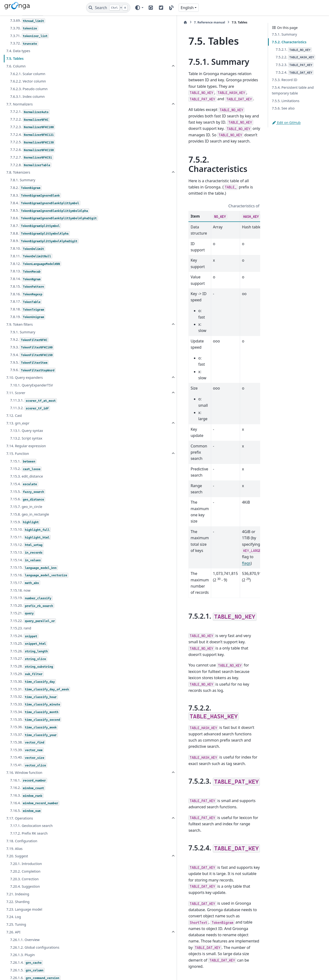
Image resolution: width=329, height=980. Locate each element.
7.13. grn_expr (18, 440)
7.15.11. (30, 554)
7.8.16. (27, 311)
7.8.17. (26, 319)
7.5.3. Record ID (285, 80)
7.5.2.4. (295, 73)
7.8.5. (45, 219)
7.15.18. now (20, 607)
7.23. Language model (24, 926)
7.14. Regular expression (26, 463)
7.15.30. (33, 699)
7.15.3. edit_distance (26, 493)
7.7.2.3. (33, 127)
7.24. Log (14, 934)
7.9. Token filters (19, 341)
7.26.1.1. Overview (25, 957)
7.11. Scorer (16, 410)
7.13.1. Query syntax (27, 448)
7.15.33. (36, 721)
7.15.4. (24, 501)
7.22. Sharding (18, 919)
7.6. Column (16, 66)
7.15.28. (32, 684)
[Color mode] (139, 8)
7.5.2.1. (294, 50)
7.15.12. (27, 562)
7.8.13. (26, 289)
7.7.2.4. (33, 135)
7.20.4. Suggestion (25, 904)
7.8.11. (31, 273)
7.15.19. (31, 615)
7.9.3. (32, 364)
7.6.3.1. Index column (27, 96)
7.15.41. (29, 782)
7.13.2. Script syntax (26, 455)
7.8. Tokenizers (18, 172)
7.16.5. (26, 828)
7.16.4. (35, 820)
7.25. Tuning (16, 942)
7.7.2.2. (30, 119)
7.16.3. (27, 813)
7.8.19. (28, 334)
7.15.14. (26, 577)
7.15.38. (28, 759)
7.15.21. (22, 630)
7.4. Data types (18, 51)
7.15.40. (28, 775)
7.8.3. (35, 195)
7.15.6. (28, 516)
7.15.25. (29, 661)
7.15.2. (26, 486)
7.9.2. (29, 357)
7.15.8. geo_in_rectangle (30, 531)
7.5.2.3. (295, 65)
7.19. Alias (14, 866)
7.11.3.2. (30, 425)
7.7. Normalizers (19, 104)
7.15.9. (25, 539)
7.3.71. (29, 36)
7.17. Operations (20, 835)
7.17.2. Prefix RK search (29, 850)
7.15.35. (36, 737)
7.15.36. (34, 744)
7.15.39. (27, 767)
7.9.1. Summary (23, 349)
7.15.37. (34, 752)
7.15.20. (32, 623)
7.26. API (13, 949)
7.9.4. (32, 372)
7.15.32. (34, 714)
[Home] (91, 22)
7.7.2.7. (32, 157)
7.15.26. (29, 668)
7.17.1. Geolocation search (31, 843)
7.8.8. (40, 251)
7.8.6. (46, 232)
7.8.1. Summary (23, 180)
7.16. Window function (24, 790)
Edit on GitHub (286, 123)
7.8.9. (44, 258)
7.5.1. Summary (284, 34)
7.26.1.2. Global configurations (35, 964)
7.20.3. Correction (24, 896)
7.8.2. (26, 188)
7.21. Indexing (18, 911)
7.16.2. (28, 805)
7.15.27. (29, 676)
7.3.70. (24, 28)
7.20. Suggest (17, 873)
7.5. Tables (15, 58)
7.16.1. (28, 797)
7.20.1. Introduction (26, 881)
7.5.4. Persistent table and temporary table (293, 90)
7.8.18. (28, 327)
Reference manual (115, 22)
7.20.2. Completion (25, 888)
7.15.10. (30, 547)
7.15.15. (34, 585)
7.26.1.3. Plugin (22, 972)
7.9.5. (29, 380)
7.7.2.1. (30, 112)
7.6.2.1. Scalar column (28, 74)
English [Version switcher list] (187, 8)
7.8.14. (26, 296)
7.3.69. (28, 21)
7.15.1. (23, 478)
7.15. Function (18, 471)
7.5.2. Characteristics (289, 42)
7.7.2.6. (33, 150)
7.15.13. (27, 570)
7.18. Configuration (22, 858)
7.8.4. (40, 206)
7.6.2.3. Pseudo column (29, 89)
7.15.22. (33, 638)
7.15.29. (27, 691)
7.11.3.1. (33, 418)
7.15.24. (24, 653)
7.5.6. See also (283, 108)
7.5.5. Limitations (286, 101)
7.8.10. (28, 266)
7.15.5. (28, 509)
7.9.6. (33, 387)
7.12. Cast (14, 432)
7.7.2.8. (31, 165)
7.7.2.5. (33, 142)
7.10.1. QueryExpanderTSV (31, 402)
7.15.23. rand (21, 645)
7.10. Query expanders (24, 394)
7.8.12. (36, 281)
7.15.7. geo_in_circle (26, 524)
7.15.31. (40, 706)
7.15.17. (25, 600)
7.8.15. (28, 304)
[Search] (108, 8)
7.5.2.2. (295, 57)
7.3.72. (24, 43)
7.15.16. (39, 592)
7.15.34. (35, 729)
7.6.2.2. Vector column (28, 81)
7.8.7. (35, 243)
